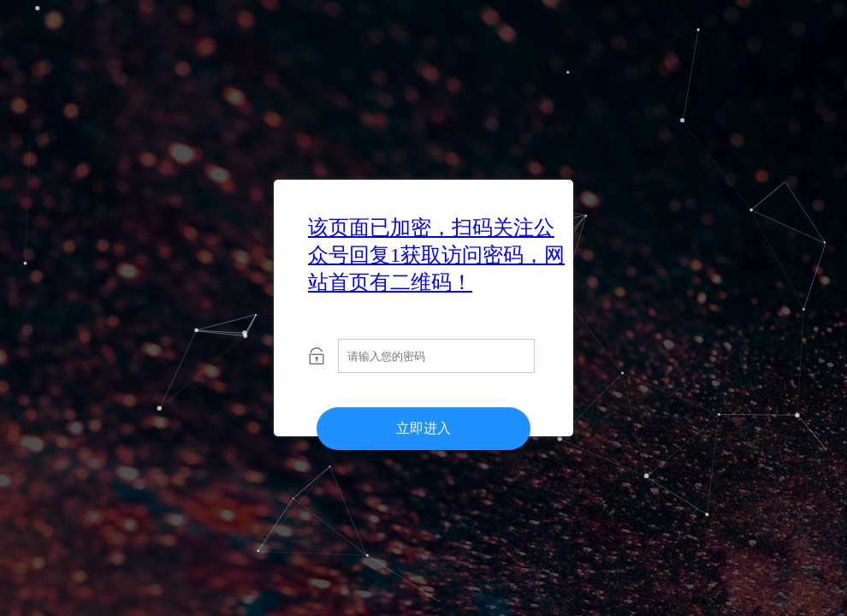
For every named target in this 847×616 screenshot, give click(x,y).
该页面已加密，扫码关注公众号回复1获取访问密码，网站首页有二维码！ (436, 255)
